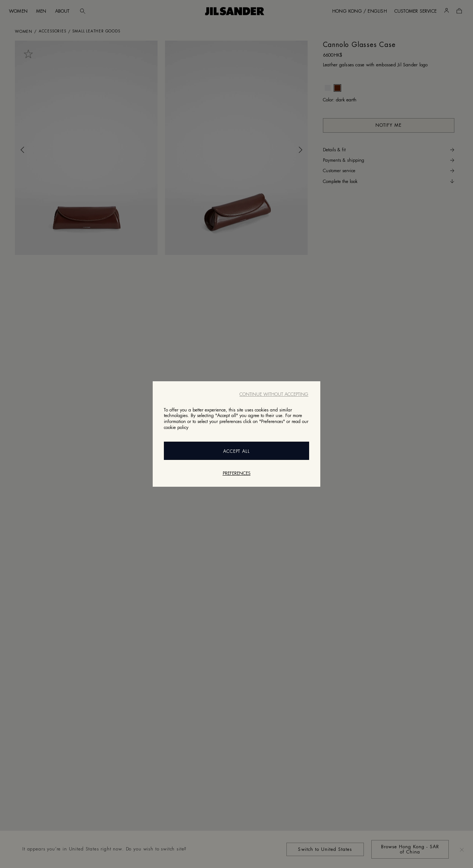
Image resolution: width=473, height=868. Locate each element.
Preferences (237, 473)
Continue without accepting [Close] (274, 394)
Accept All (237, 451)
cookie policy (176, 427)
